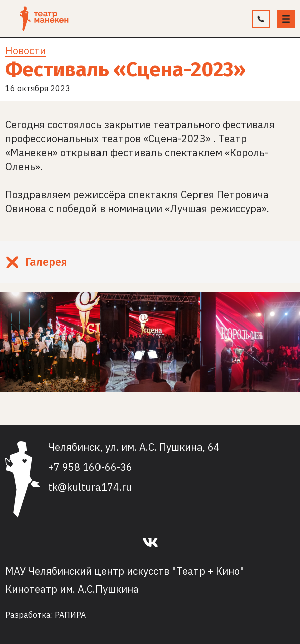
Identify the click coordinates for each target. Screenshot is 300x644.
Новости (25, 50)
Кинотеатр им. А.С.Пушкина (72, 589)
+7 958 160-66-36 (90, 467)
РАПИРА (70, 615)
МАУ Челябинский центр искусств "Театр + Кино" (125, 571)
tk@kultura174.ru (90, 487)
